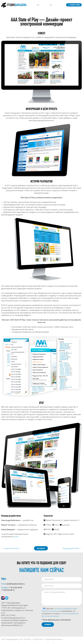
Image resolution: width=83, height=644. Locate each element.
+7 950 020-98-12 (8, 590)
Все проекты (41, 548)
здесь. (17, 537)
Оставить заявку (74, 5)
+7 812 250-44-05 (15, 588)
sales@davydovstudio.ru (15, 584)
